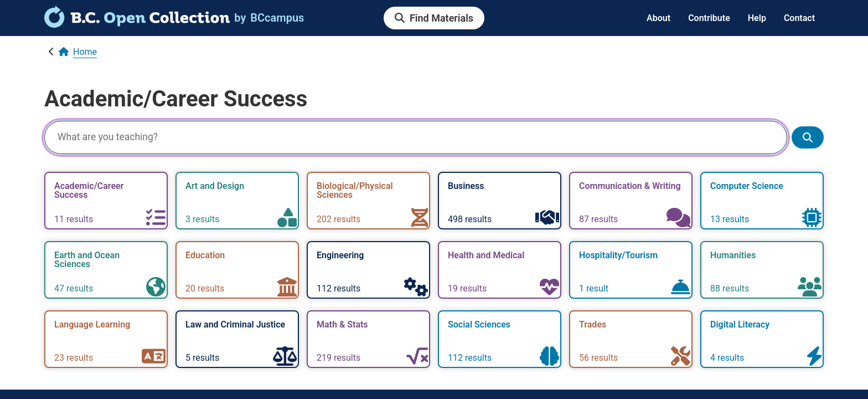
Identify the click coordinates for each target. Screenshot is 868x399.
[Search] (416, 137)
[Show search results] (808, 138)
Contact (799, 18)
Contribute (709, 18)
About (658, 18)
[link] (137, 24)
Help (757, 18)
